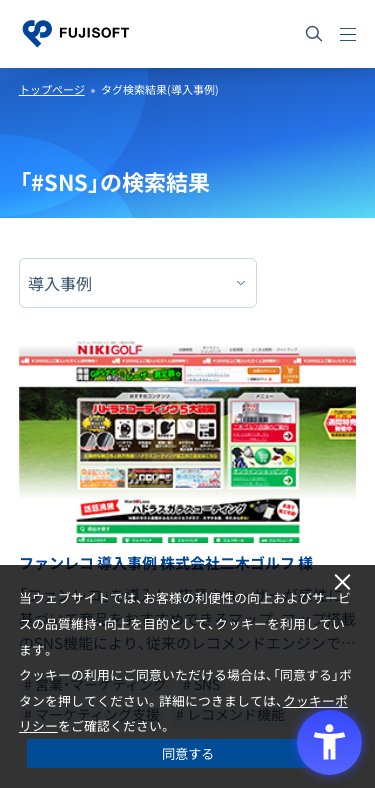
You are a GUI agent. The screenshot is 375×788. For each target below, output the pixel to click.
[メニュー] (348, 34)
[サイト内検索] (314, 34)
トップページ (52, 89)
